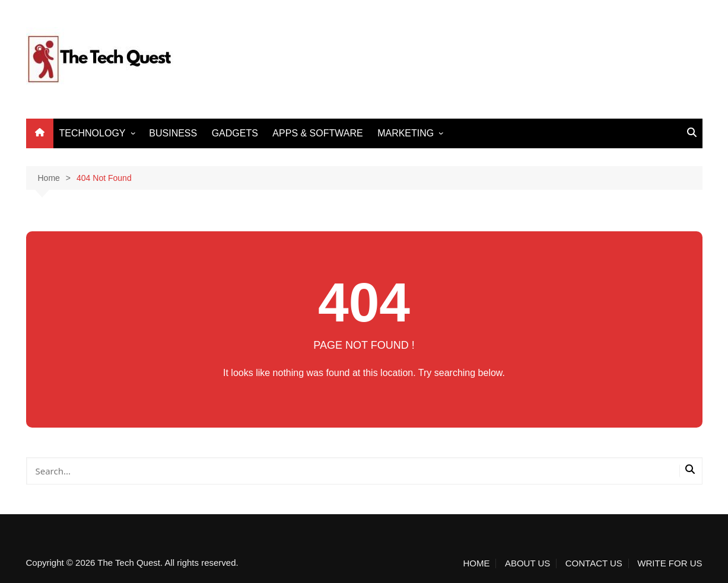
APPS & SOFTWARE (317, 133)
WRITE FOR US (670, 563)
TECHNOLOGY (93, 133)
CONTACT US (594, 563)
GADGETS (235, 133)
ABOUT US (527, 563)
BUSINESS (173, 133)
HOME (476, 563)
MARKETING (406, 133)
